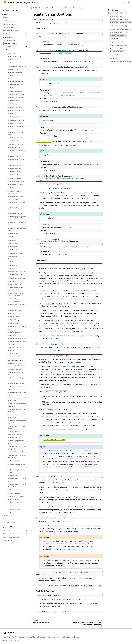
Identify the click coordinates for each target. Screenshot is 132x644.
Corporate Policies (54, 637)
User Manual (7, 34)
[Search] (124, 2)
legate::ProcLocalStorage (16, 185)
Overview (6, 18)
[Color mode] (129, 2)
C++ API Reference (11, 44)
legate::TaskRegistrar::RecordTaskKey (17, 343)
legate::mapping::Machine (16, 452)
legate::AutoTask (13, 60)
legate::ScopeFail (13, 243)
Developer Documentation (11, 534)
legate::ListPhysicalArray (16, 110)
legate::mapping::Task (15, 490)
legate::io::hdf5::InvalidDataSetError (17, 427)
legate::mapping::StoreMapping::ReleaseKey (17, 485)
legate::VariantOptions (15, 360)
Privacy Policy (6, 637)
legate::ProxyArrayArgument (17, 209)
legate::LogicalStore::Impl (16, 138)
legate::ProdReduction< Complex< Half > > (15, 192)
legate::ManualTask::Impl (16, 144)
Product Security (67, 637)
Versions (5, 516)
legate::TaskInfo (13, 323)
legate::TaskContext (14, 317)
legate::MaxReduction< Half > (17, 152)
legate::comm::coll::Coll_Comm (17, 379)
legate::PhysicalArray (14, 172)
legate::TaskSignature (15, 347)
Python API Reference (12, 40)
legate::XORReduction (15, 369)
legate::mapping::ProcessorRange (16, 471)
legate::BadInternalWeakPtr (17, 66)
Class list (65, 8)
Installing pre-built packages (12, 21)
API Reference (7, 37)
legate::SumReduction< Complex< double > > (15, 295)
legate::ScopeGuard (14, 247)
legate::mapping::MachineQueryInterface (17, 456)
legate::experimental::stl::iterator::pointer (17, 416)
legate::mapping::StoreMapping (17, 480)
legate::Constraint (13, 69)
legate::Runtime (13, 234)
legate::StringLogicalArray (16, 272)
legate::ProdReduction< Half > (17, 204)
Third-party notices (9, 522)
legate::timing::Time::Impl (16, 503)
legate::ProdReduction (15, 188)
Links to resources (9, 540)
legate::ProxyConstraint (15, 214)
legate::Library (12, 104)
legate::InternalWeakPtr (15, 98)
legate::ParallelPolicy (14, 168)
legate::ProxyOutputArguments (17, 224)
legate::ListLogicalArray (15, 107)
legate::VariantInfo (14, 357)
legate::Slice (11, 268)
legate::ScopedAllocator (15, 253)
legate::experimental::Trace (16, 384)
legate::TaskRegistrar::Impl (16, 338)
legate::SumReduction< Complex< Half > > (15, 289)
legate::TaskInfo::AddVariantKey (17, 328)
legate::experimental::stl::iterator (17, 410)
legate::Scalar (12, 237)
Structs (8, 512)
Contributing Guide (9, 27)
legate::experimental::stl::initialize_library (17, 405)
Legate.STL (6, 531)
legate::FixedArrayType (15, 85)
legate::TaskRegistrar (15, 335)
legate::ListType (13, 114)
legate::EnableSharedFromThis (17, 77)
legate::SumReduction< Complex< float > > (15, 300)
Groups (8, 47)
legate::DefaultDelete (15, 72)
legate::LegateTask (14, 101)
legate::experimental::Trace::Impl (17, 388)
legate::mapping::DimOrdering (16, 442)
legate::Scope (12, 240)
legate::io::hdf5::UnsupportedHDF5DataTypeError (17, 433)
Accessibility (43, 637)
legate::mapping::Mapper (16, 461)
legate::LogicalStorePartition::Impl (17, 133)
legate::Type (11, 350)
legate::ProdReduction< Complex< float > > (15, 198)
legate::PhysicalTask (14, 178)
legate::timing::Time (14, 499)
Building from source (10, 24)
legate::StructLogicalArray (16, 278)
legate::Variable (13, 354)
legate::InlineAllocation (15, 91)
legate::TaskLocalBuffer (15, 332)
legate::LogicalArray (14, 117)
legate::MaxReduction (15, 147)
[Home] (31, 8)
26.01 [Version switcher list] (34, 2)
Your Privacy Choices (19, 637)
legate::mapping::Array (15, 437)
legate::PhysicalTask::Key (16, 181)
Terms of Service (32, 637)
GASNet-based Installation (11, 537)
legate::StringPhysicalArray (16, 275)
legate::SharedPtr (13, 265)
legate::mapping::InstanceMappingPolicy (17, 448)
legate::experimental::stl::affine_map (17, 394)
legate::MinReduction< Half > (16, 161)
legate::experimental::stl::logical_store (17, 422)
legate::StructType (14, 281)
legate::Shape (12, 262)
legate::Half (11, 88)
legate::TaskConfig (14, 313)
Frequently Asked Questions (12, 31)
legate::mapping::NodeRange (16, 465)
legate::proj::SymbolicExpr (16, 496)
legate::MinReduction (14, 156)
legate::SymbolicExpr (14, 310)
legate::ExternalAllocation (16, 81)
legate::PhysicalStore (14, 175)
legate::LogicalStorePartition (17, 128)
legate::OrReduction (14, 165)
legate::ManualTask (14, 141)
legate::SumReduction (15, 284)
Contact (77, 637)
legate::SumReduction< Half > (17, 306)
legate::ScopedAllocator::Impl (16, 257)
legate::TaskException (15, 320)
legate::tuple (12, 506)
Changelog (6, 519)
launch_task (12, 53)
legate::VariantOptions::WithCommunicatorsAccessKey (17, 365)
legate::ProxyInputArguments (17, 218)
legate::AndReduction (15, 56)
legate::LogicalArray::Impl (16, 120)
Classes (9, 50)
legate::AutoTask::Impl (15, 63)
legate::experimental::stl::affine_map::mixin (17, 399)
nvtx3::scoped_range (14, 509)
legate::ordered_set (14, 493)
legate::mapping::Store (15, 475)
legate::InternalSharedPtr (16, 94)
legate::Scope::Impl (14, 250)
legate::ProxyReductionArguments (17, 229)
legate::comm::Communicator (17, 373)
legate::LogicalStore (14, 123)
